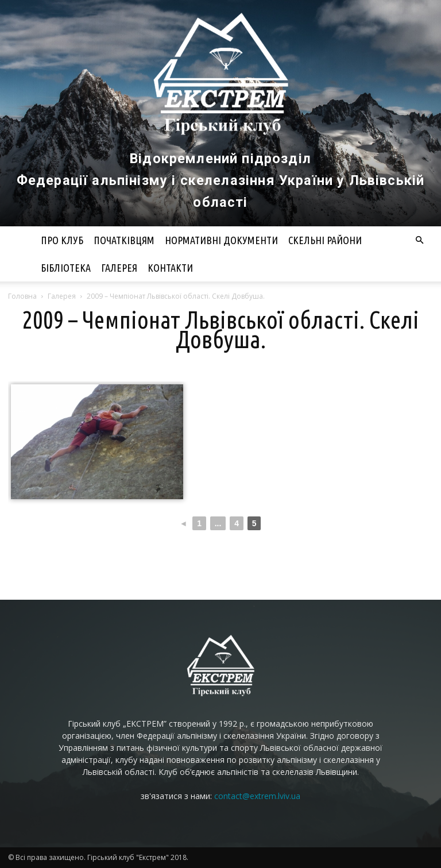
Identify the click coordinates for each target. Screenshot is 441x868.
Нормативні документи (221, 240)
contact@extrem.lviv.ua (257, 796)
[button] (419, 240)
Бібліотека (66, 268)
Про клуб (62, 240)
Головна (22, 296)
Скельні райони (325, 240)
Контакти (170, 268)
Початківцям (124, 240)
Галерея (119, 268)
